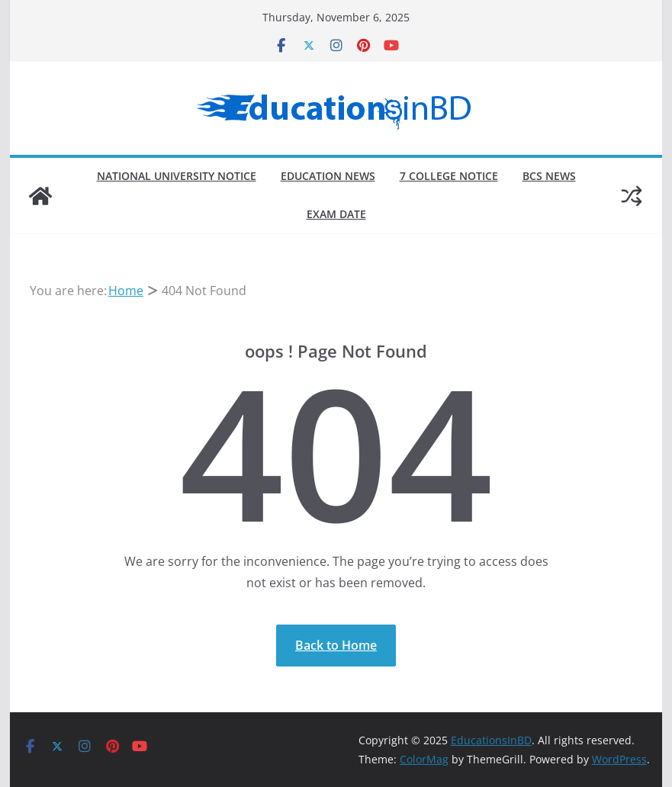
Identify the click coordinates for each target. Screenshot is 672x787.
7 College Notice (449, 176)
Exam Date (336, 214)
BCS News (549, 176)
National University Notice (177, 176)
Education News (328, 176)
